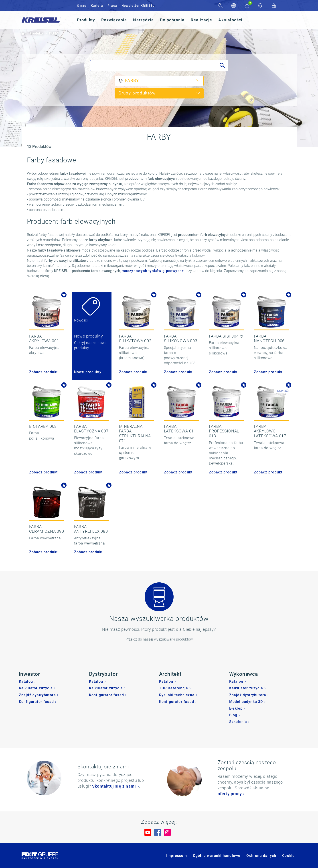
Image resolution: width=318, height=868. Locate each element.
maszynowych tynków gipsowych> (153, 271)
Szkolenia (238, 722)
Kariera (97, 6)
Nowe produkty (88, 372)
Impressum (177, 856)
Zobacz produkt (44, 372)
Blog (233, 715)
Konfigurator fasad (36, 702)
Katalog (26, 681)
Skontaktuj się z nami (114, 786)
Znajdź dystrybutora (37, 695)
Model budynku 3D (246, 702)
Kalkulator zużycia (36, 688)
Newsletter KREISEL (138, 6)
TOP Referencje (174, 688)
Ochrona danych (261, 856)
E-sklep (236, 708)
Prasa (112, 6)
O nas (82, 6)
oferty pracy (230, 794)
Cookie (288, 856)
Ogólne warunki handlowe (217, 856)
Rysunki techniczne (177, 695)
